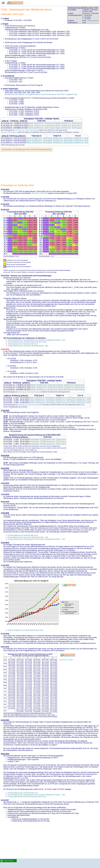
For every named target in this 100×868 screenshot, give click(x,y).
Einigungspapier (93, 21)
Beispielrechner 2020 (52, 444)
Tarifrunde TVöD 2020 (40, 193)
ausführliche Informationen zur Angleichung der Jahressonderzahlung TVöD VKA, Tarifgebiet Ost (41, 94)
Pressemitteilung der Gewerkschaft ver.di (23, 344)
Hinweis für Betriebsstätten (9, 132)
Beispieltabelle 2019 (36, 442)
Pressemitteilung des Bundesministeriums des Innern (27, 342)
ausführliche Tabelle (66, 660)
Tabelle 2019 (33, 126)
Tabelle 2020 (33, 128)
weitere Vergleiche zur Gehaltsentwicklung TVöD (25, 630)
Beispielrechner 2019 (52, 442)
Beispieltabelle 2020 (36, 444)
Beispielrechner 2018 (52, 439)
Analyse (52, 123)
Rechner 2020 (43, 128)
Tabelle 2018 (33, 123)
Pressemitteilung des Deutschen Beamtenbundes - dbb (28, 346)
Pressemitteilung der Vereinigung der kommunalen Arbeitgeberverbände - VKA (37, 340)
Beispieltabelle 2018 (36, 439)
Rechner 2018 (43, 123)
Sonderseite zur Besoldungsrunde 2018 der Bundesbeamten (27, 150)
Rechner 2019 (43, 126)
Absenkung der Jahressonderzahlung (26, 130)
